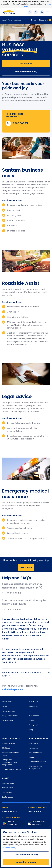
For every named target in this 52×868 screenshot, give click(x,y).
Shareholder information (12, 770)
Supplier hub (34, 757)
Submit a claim (8, 783)
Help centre (34, 748)
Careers (32, 721)
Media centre (34, 725)
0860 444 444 (10, 812)
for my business (13, 20)
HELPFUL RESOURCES (39, 738)
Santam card (8, 797)
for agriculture (8, 721)
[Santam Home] (9, 12)
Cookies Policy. (10, 848)
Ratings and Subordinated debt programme (10, 762)
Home (3, 20)
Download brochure (39, 20)
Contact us (34, 744)
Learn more (26, 567)
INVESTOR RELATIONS (12, 738)
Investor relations (9, 744)
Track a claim (8, 788)
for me (5, 707)
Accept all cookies (26, 862)
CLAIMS (6, 778)
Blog (31, 730)
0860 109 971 (14, 610)
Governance (34, 716)
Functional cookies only (26, 855)
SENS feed (6, 748)
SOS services (7, 793)
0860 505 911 (14, 593)
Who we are (34, 707)
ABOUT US (34, 702)
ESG (31, 711)
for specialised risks (10, 716)
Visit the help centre (13, 689)
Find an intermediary (26, 72)
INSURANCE (7, 702)
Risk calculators (36, 753)
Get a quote (26, 63)
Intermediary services (38, 762)
